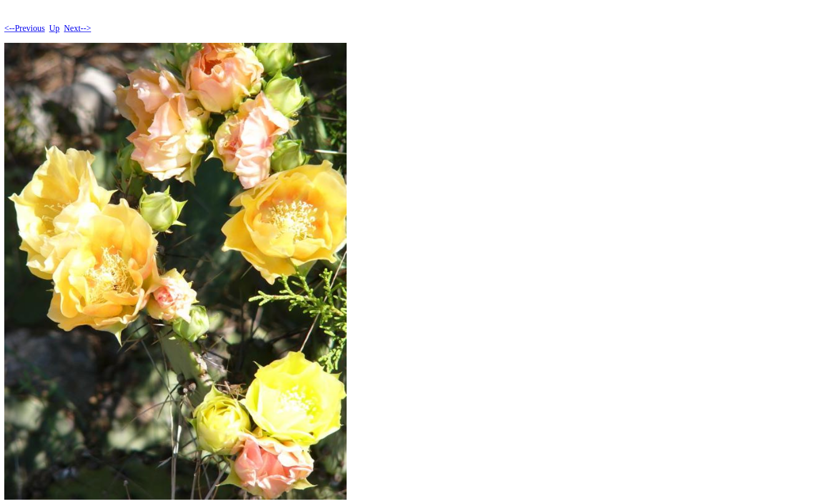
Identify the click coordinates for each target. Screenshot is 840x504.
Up (55, 28)
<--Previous (25, 28)
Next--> (77, 28)
